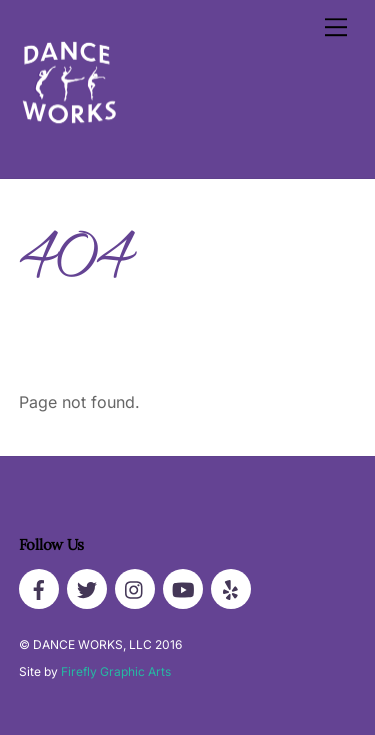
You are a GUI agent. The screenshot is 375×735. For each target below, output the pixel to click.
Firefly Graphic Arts (116, 671)
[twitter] (87, 587)
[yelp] (231, 587)
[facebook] (39, 587)
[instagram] (135, 587)
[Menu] (336, 27)
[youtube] (183, 587)
